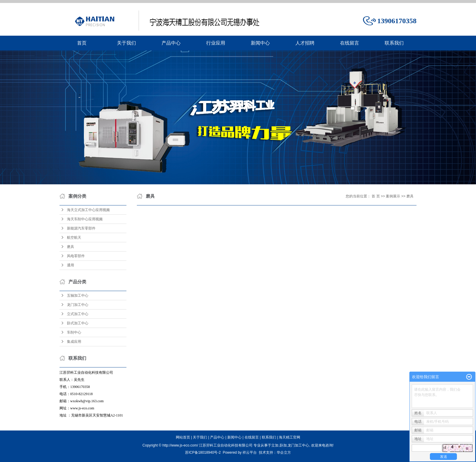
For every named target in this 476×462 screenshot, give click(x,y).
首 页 (376, 196)
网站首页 (183, 437)
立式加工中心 (78, 314)
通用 (71, 265)
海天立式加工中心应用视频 (88, 210)
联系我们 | (270, 437)
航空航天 (74, 238)
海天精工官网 (289, 437)
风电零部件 (76, 256)
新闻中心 (260, 43)
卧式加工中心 (78, 323)
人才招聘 (305, 43)
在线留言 (350, 43)
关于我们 (126, 43)
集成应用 (74, 342)
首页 (82, 43)
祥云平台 (250, 452)
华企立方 (284, 452)
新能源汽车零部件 (81, 228)
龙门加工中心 (78, 305)
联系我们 (394, 43)
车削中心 (74, 332)
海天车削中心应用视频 (85, 219)
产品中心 (171, 43)
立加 (275, 445)
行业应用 (216, 43)
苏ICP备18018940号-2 (203, 452)
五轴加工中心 (78, 296)
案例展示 (393, 196)
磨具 (71, 247)
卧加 (283, 445)
